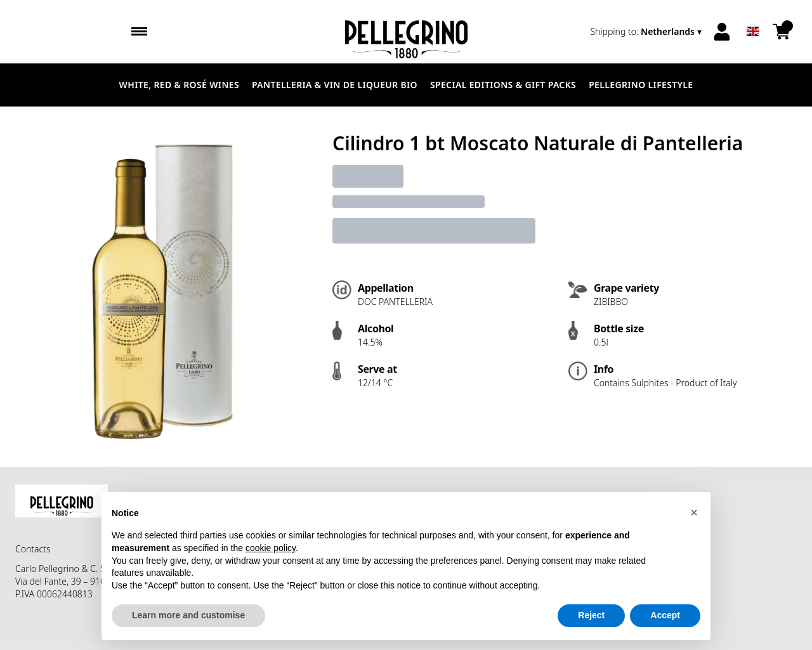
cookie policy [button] (271, 548)
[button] (694, 512)
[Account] (722, 32)
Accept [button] (665, 615)
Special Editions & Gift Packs (503, 85)
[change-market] (647, 32)
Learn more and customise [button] (188, 615)
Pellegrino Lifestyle (641, 85)
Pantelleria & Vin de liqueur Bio (335, 85)
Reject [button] (591, 615)
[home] (406, 32)
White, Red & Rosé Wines (180, 85)
